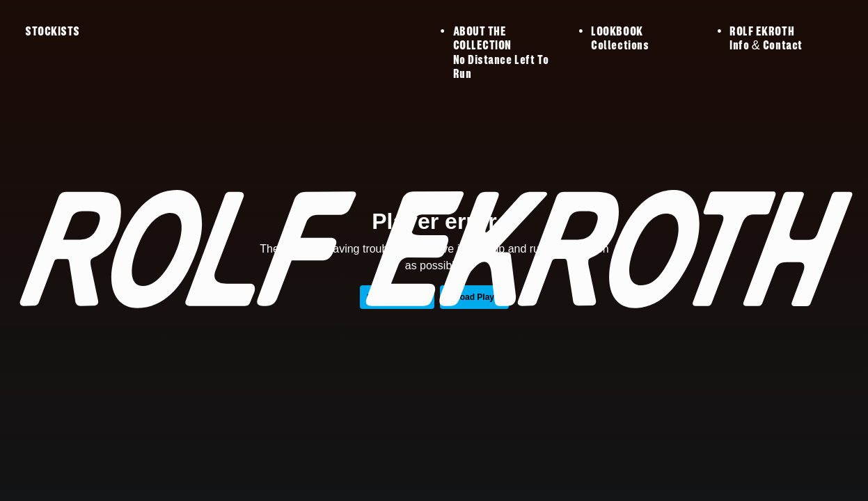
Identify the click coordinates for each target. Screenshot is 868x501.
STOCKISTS (53, 32)
